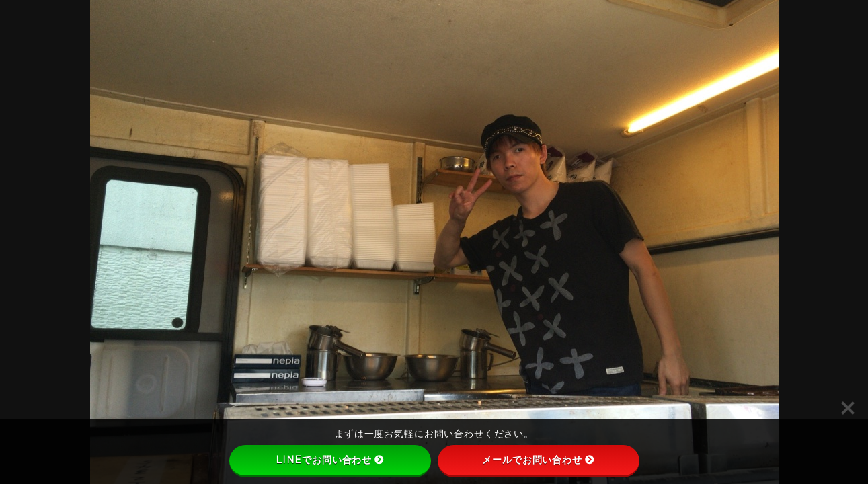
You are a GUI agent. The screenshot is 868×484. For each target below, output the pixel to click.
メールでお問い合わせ (538, 460)
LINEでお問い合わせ (330, 460)
